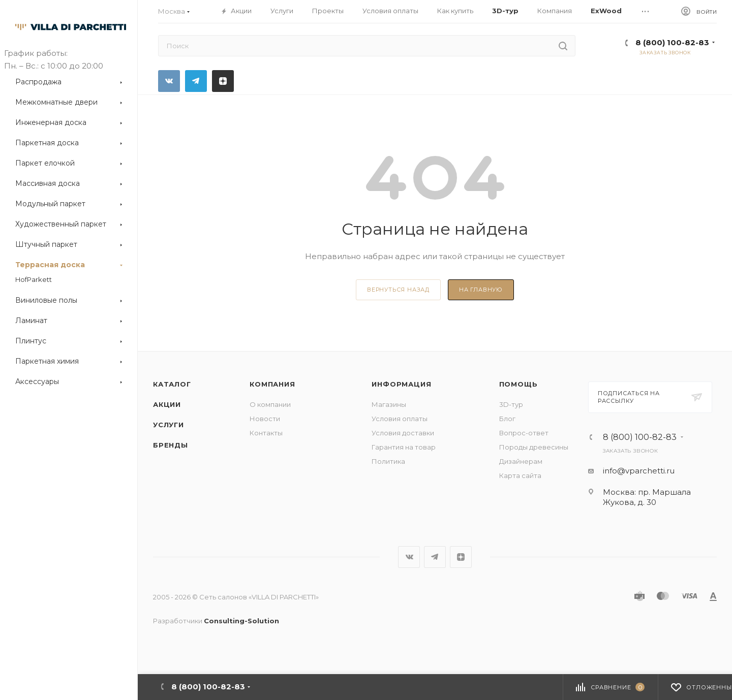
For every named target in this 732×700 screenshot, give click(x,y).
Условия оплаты (400, 419)
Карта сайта (520, 475)
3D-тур (511, 404)
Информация (401, 384)
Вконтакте (169, 81)
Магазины (389, 404)
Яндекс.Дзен (223, 81)
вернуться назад (398, 290)
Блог (507, 419)
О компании (270, 404)
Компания (272, 384)
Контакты (266, 433)
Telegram (196, 81)
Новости (265, 419)
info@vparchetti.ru (639, 471)
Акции (167, 404)
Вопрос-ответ (524, 433)
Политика (388, 461)
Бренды (171, 445)
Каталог (172, 384)
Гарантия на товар (404, 447)
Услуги (169, 425)
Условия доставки (403, 433)
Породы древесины (534, 447)
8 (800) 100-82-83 (672, 42)
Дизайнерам (521, 461)
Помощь (518, 384)
